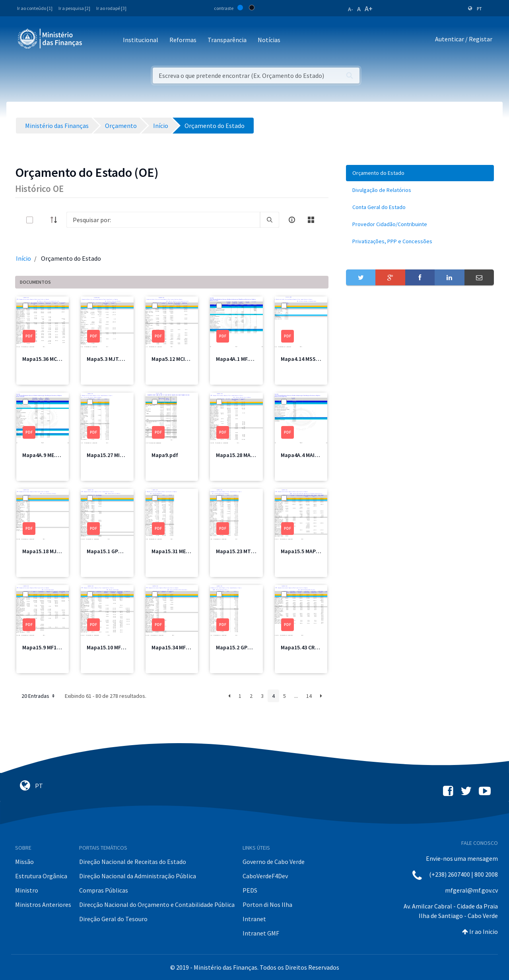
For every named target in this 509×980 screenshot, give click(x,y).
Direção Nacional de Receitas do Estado (133, 862)
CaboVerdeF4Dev (265, 876)
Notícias (269, 40)
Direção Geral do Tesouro (113, 919)
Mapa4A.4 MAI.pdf (303, 455)
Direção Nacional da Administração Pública (138, 876)
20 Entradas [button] (39, 696)
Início (23, 258)
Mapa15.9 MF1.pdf (45, 647)
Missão (24, 862)
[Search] (163, 220)
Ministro (27, 890)
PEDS (250, 890)
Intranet (254, 919)
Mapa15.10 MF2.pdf (110, 647)
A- (351, 9)
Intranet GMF (261, 933)
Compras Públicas (104, 890)
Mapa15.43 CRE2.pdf (306, 647)
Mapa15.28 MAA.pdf (240, 455)
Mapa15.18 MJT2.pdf (48, 551)
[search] (270, 220)
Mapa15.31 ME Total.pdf (181, 551)
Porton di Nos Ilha (267, 904)
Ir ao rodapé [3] (111, 8)
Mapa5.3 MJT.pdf (108, 359)
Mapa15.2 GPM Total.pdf (246, 647)
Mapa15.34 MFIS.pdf (176, 647)
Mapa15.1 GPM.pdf (110, 551)
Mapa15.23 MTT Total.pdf (248, 551)
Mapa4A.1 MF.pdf (237, 359)
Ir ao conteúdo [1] (35, 8)
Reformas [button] (183, 40)
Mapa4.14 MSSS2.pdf (306, 359)
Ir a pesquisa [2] (74, 8)
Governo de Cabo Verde (274, 862)
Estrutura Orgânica (41, 876)
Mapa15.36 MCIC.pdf (47, 359)
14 (309, 696)
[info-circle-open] (292, 220)
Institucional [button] (141, 40)
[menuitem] (420, 173)
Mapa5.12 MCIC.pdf (175, 359)
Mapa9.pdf (165, 455)
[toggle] (43, 220)
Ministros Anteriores (43, 904)
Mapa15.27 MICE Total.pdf (119, 455)
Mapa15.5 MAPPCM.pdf (309, 551)
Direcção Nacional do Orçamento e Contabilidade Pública (157, 904)
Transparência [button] (227, 40)
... (296, 696)
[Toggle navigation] (95, 40)
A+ (369, 9)
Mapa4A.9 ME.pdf (43, 455)
